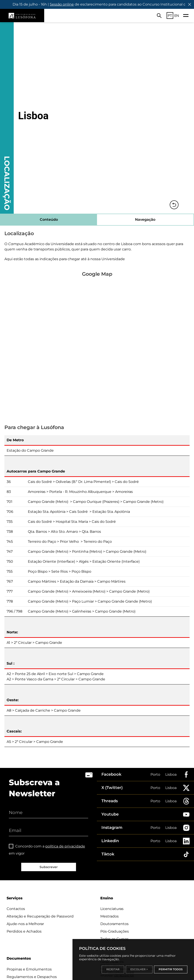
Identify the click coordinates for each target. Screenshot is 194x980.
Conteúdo (49, 220)
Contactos (16, 909)
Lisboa (171, 774)
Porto (155, 774)
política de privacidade (65, 846)
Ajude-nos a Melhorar (25, 924)
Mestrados (109, 916)
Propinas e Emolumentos (29, 969)
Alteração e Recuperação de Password (40, 916)
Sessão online (67, 4)
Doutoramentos (114, 924)
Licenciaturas (112, 909)
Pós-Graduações (115, 931)
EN (177, 16)
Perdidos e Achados (24, 931)
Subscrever (49, 867)
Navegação (145, 220)
